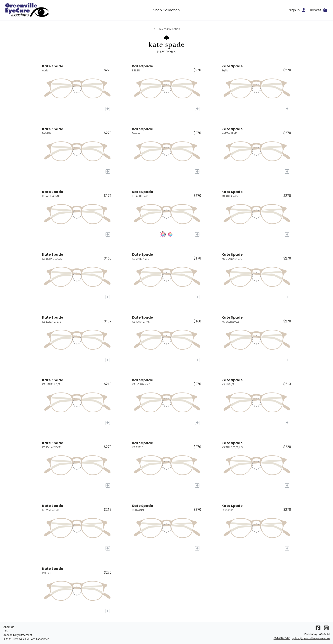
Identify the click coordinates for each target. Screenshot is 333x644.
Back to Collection (166, 29)
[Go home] (44, 10)
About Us (9, 627)
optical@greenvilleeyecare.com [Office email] (311, 638)
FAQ (6, 631)
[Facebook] (318, 629)
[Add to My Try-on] (108, 109)
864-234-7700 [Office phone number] (282, 638)
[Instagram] (326, 629)
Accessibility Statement (18, 635)
